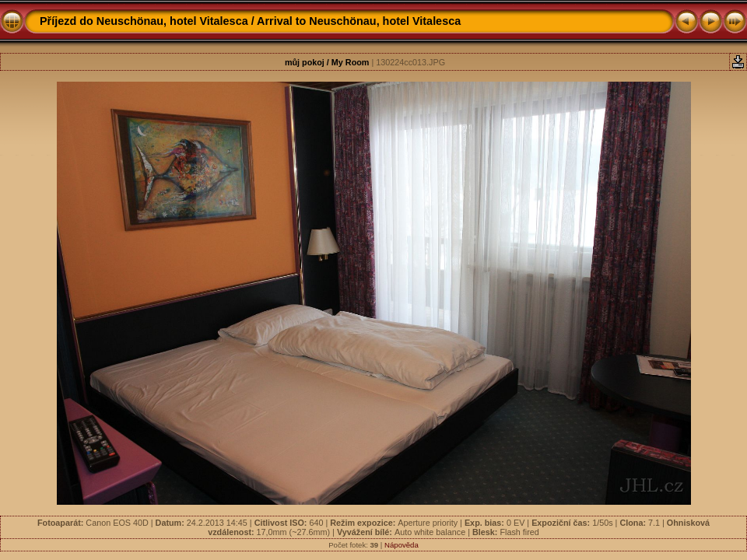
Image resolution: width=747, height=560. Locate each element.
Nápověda (402, 545)
